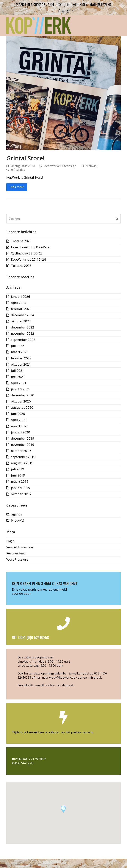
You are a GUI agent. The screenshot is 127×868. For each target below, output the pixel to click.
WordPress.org (17, 559)
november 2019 (23, 445)
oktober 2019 (21, 451)
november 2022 (23, 333)
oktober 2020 (21, 401)
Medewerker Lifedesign (60, 166)
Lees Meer (17, 187)
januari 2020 (21, 432)
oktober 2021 (21, 364)
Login (10, 541)
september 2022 (23, 340)
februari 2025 (21, 309)
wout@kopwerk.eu (62, 677)
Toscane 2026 (21, 241)
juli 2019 (18, 469)
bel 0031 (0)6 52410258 (67, 4)
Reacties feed (16, 553)
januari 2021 (21, 389)
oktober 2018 (21, 494)
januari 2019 (21, 488)
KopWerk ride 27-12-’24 (28, 259)
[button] (63, 809)
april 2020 (19, 420)
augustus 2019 (22, 463)
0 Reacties (18, 170)
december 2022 (23, 327)
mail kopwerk (100, 4)
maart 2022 (20, 352)
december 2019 (23, 438)
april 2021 (19, 383)
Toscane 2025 (21, 266)
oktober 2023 (21, 321)
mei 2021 (18, 377)
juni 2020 (18, 414)
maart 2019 (20, 481)
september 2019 (23, 457)
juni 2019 (18, 475)
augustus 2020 (22, 407)
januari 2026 (21, 297)
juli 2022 (18, 346)
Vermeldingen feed (20, 547)
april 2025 (19, 303)
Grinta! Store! (25, 158)
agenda (17, 514)
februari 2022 (21, 358)
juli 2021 (18, 371)
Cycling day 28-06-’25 (27, 253)
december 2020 (23, 395)
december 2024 (23, 315)
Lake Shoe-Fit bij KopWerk (30, 247)
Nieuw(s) (91, 166)
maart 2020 (20, 426)
